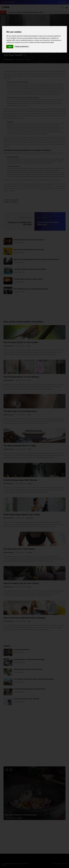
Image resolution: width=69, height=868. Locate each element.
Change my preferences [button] (22, 47)
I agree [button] (10, 47)
